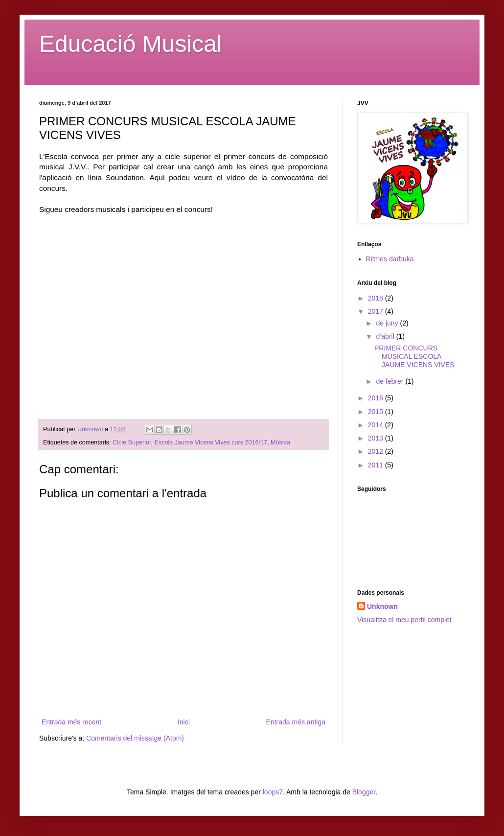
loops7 (273, 792)
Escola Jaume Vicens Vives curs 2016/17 (211, 442)
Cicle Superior (132, 442)
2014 (377, 425)
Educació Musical (131, 44)
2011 (377, 465)
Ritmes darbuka (390, 259)
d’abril (386, 336)
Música (280, 442)
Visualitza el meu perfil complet (404, 620)
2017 (377, 311)
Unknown (382, 606)
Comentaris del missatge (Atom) (135, 738)
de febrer (390, 381)
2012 (377, 451)
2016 (377, 398)
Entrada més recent (71, 722)
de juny (388, 323)
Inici (184, 722)
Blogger (364, 792)
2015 (377, 412)
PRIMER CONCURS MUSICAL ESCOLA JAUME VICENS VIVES (414, 356)
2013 (377, 438)
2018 (377, 298)
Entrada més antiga (296, 722)
